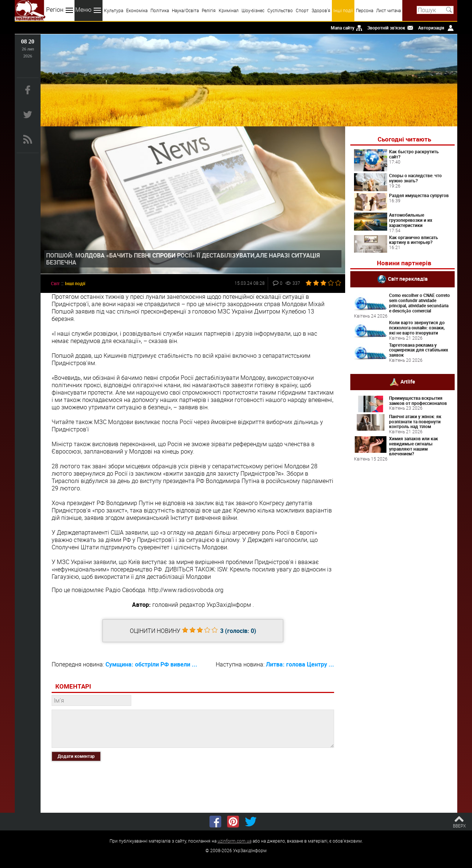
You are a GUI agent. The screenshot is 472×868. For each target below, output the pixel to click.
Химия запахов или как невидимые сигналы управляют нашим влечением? (414, 446)
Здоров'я (321, 10)
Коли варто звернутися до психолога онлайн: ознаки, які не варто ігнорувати (417, 328)
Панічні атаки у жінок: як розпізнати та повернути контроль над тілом (415, 421)
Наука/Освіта (185, 10)
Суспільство (280, 10)
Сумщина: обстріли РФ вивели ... (151, 664)
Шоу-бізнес (253, 10)
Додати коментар (76, 756)
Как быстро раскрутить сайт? (414, 154)
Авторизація (431, 28)
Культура (114, 10)
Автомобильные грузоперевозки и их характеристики (411, 220)
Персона (365, 10)
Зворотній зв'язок (386, 28)
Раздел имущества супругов (419, 195)
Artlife (408, 381)
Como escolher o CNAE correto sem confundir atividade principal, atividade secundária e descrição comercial (419, 303)
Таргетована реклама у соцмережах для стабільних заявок (419, 350)
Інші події (343, 10)
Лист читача (388, 10)
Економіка (137, 10)
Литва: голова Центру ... (300, 664)
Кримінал (229, 10)
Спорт (302, 10)
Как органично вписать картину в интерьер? (414, 240)
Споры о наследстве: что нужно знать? (415, 178)
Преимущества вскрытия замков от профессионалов (418, 400)
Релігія (209, 10)
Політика (160, 10)
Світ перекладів (408, 279)
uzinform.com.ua (235, 841)
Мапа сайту (343, 28)
